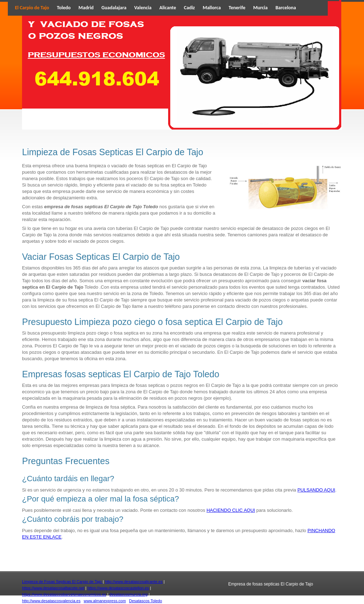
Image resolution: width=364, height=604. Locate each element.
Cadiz (189, 8)
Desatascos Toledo (146, 601)
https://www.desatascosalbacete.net (53, 588)
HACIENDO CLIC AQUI (231, 510)
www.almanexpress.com (105, 601)
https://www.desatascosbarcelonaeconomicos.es (64, 594)
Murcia (260, 8)
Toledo (64, 8)
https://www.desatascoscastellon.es (118, 588)
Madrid (86, 8)
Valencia (143, 8)
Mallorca (212, 8)
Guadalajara (114, 8)
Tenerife (237, 8)
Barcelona (286, 8)
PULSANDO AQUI (316, 490)
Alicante (168, 8)
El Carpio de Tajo (32, 8)
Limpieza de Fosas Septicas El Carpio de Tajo (62, 582)
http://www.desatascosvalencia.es (51, 601)
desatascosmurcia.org (129, 594)
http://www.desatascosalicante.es (134, 582)
